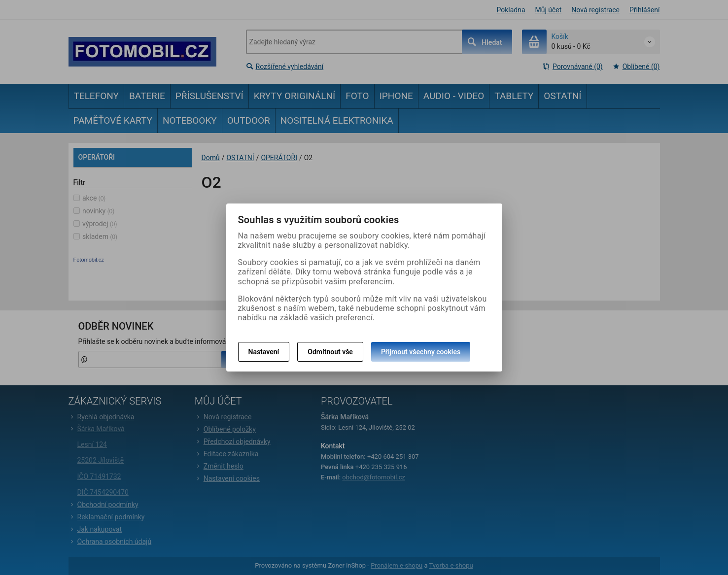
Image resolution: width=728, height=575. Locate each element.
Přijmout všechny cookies (421, 352)
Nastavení (264, 352)
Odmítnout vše (330, 352)
